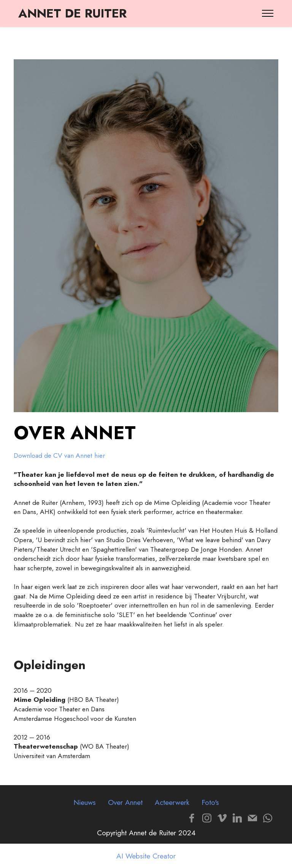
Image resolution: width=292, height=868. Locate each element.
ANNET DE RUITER (72, 13)
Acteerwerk (172, 802)
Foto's (210, 802)
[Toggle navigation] (268, 13)
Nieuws (85, 802)
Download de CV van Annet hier (59, 455)
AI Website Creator (146, 856)
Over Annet (125, 802)
